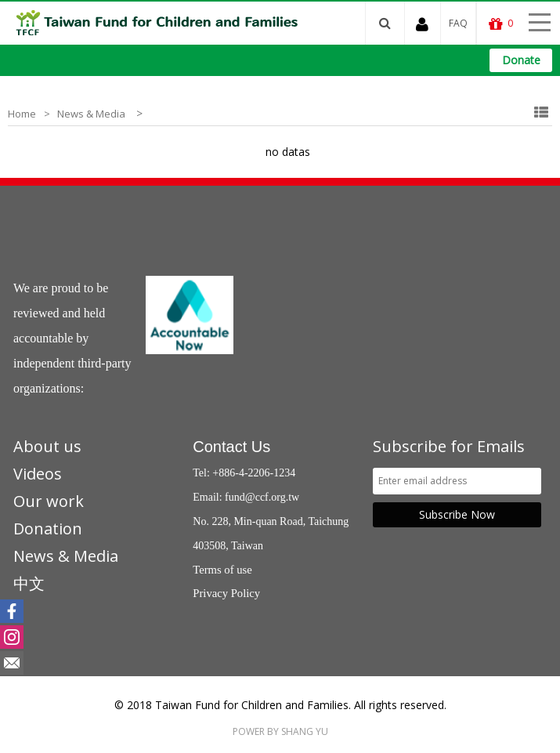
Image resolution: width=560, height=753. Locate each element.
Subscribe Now (457, 514)
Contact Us (231, 447)
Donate (521, 60)
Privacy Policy (226, 593)
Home (22, 114)
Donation (48, 529)
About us (47, 446)
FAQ (458, 23)
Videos (38, 474)
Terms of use (222, 570)
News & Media (91, 114)
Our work (49, 501)
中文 (29, 583)
